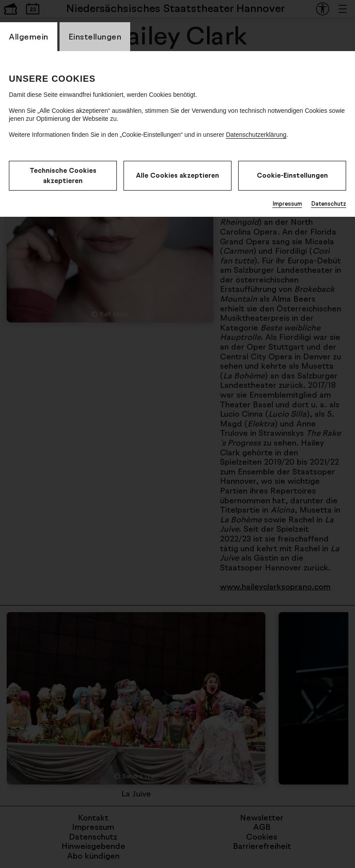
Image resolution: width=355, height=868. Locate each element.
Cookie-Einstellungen (292, 175)
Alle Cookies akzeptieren (177, 175)
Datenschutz (329, 203)
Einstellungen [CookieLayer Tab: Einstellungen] (95, 36)
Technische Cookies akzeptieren (63, 175)
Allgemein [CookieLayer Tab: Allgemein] (29, 36)
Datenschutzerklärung (256, 135)
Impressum (287, 203)
